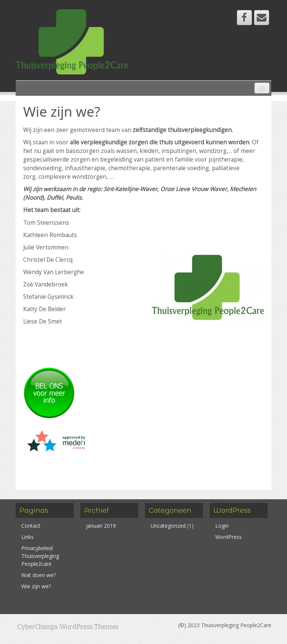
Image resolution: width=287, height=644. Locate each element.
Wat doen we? (38, 575)
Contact (31, 526)
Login (222, 526)
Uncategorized (168, 526)
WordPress (229, 537)
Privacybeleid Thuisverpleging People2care (40, 556)
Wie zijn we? (36, 586)
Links (27, 537)
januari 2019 (101, 526)
